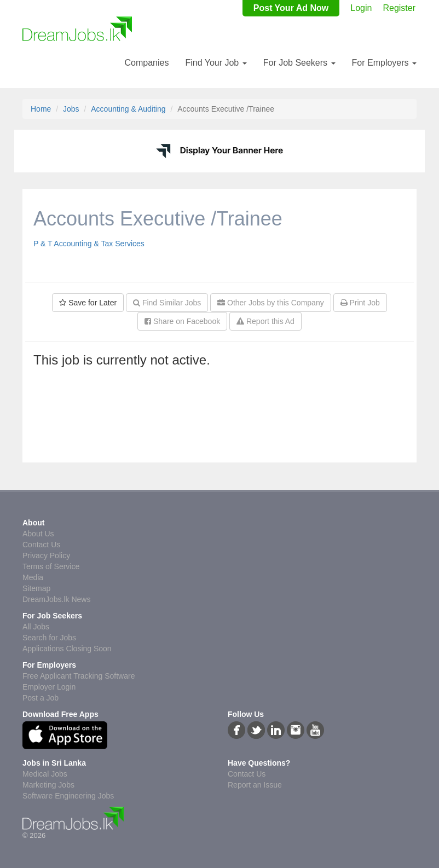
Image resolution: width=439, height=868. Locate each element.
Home (41, 109)
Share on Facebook (182, 321)
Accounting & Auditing (128, 109)
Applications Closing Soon (67, 649)
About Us (38, 534)
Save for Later (88, 303)
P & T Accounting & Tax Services (89, 244)
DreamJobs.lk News (56, 599)
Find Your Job (216, 63)
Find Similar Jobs (167, 303)
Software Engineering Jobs (68, 796)
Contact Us (41, 545)
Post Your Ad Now (291, 8)
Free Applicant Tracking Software (79, 676)
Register (399, 8)
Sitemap (36, 588)
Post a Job (41, 698)
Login (361, 8)
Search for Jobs (49, 638)
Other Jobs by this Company (271, 303)
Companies (146, 63)
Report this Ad (265, 321)
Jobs (71, 109)
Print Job (360, 303)
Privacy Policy (46, 555)
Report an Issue (255, 785)
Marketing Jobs (48, 785)
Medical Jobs (45, 774)
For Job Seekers (299, 63)
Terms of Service (51, 566)
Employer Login (49, 687)
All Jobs (36, 627)
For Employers (384, 63)
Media (33, 577)
